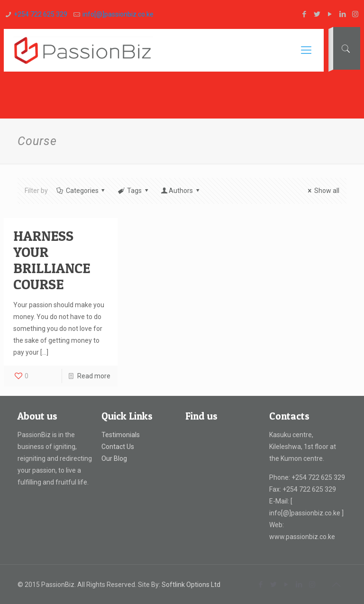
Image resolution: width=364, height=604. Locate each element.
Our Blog (114, 458)
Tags (133, 191)
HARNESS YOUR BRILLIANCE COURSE (52, 260)
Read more (94, 376)
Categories (81, 191)
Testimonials (121, 435)
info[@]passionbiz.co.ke (118, 14)
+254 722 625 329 (41, 14)
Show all (322, 191)
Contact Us (118, 447)
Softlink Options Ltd (191, 585)
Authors (181, 191)
